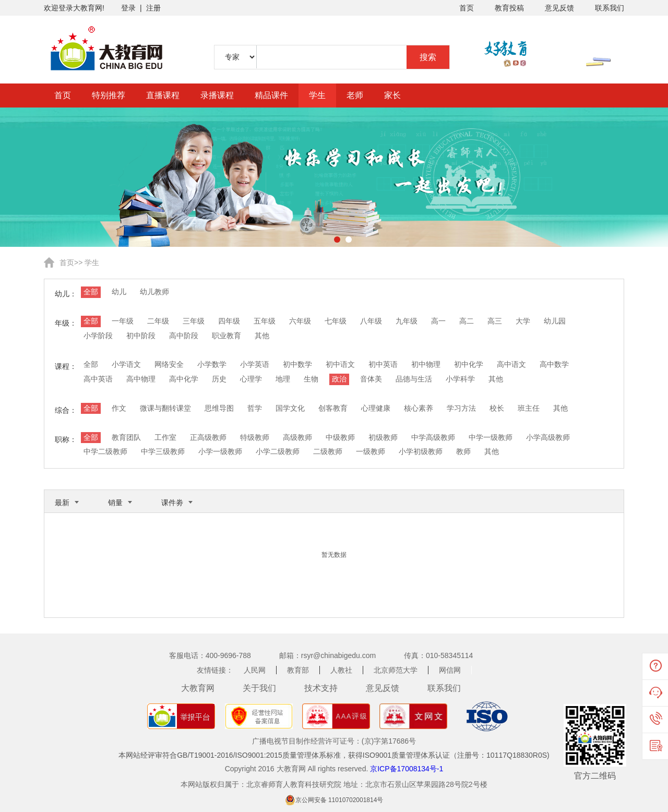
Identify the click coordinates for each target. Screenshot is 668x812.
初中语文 (340, 364)
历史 (219, 379)
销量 (115, 503)
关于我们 (259, 688)
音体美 (371, 379)
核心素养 (419, 408)
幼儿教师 (154, 292)
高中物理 (141, 379)
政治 (339, 379)
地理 (283, 379)
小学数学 (212, 364)
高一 (438, 321)
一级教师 (371, 451)
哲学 (255, 408)
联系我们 (610, 8)
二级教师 (328, 451)
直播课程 (163, 95)
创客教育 (333, 408)
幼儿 (119, 292)
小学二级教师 (278, 451)
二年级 (158, 321)
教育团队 (126, 437)
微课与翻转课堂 (165, 408)
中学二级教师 (105, 451)
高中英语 (98, 379)
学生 (317, 95)
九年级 (407, 321)
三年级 (194, 321)
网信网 (450, 670)
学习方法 (461, 408)
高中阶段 (184, 336)
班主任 (529, 408)
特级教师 (255, 437)
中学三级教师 (163, 451)
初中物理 (426, 364)
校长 (497, 408)
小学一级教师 (220, 451)
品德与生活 (414, 379)
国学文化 (290, 408)
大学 (523, 321)
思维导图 (219, 408)
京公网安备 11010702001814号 (339, 800)
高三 (495, 321)
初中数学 (297, 364)
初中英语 (383, 364)
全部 (91, 292)
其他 (262, 336)
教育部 (298, 670)
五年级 (265, 321)
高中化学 (184, 379)
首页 (467, 8)
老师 (355, 95)
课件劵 (172, 503)
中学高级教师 (433, 437)
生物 (311, 379)
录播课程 (217, 95)
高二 (467, 321)
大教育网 (198, 688)
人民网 (255, 670)
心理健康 (376, 408)
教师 (463, 451)
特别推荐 (109, 95)
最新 (62, 503)
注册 (153, 8)
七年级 (336, 321)
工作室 (165, 437)
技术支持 (321, 688)
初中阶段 (141, 336)
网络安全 (169, 364)
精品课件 (271, 95)
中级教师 (340, 437)
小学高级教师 (548, 437)
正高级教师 (208, 437)
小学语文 (126, 364)
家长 (392, 95)
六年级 (300, 321)
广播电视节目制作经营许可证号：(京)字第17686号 (334, 741)
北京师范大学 (396, 670)
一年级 (123, 321)
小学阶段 (98, 336)
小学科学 (460, 379)
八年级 (371, 321)
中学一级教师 (491, 437)
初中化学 (469, 364)
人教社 (341, 670)
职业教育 (226, 336)
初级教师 (383, 437)
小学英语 (255, 364)
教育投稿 (509, 8)
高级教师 (297, 437)
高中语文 (511, 364)
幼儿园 (555, 321)
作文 (119, 408)
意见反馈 (559, 8)
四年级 (229, 321)
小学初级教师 (421, 451)
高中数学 (554, 364)
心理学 (251, 379)
